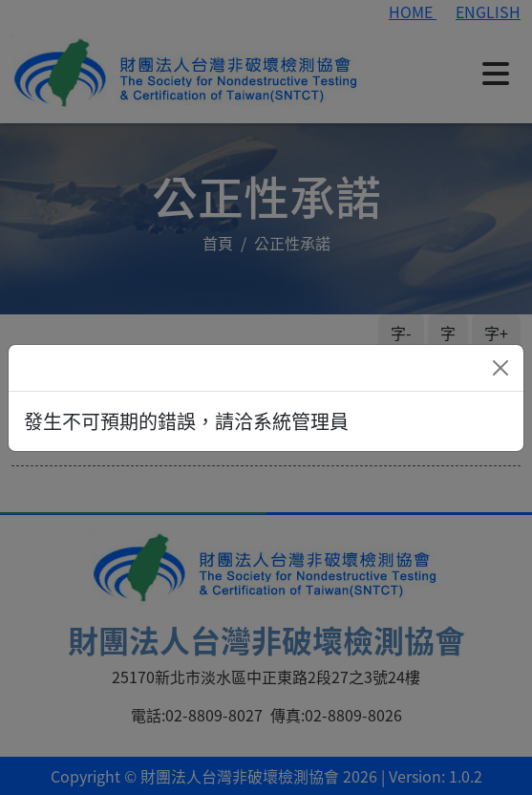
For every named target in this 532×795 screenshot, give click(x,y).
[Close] (500, 368)
